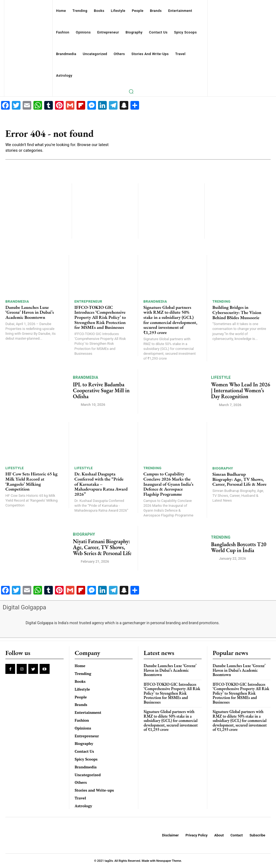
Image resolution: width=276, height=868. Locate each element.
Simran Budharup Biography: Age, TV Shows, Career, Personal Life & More (239, 479)
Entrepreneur (88, 301)
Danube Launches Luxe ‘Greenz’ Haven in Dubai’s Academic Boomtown (30, 312)
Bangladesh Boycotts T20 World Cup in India (239, 547)
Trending (221, 301)
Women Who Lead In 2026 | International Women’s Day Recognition (241, 390)
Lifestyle (221, 377)
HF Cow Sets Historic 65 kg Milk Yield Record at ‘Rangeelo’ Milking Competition (31, 481)
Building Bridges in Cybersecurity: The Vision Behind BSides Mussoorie (237, 312)
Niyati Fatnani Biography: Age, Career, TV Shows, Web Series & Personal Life (102, 547)
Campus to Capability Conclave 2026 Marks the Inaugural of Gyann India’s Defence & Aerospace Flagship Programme (168, 484)
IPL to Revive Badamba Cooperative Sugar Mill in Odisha (101, 390)
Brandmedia (17, 301)
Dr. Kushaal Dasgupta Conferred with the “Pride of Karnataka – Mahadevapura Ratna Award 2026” (101, 484)
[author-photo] (77, 404)
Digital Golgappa (24, 607)
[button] (131, 91)
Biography (223, 468)
